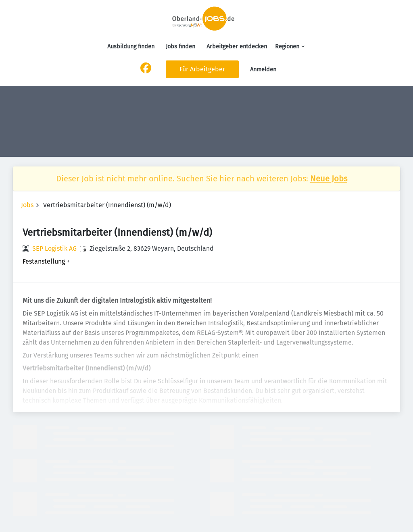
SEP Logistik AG (54, 248)
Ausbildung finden (131, 47)
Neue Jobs (329, 179)
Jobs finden (180, 47)
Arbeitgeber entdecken (237, 47)
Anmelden (263, 70)
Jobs (27, 205)
